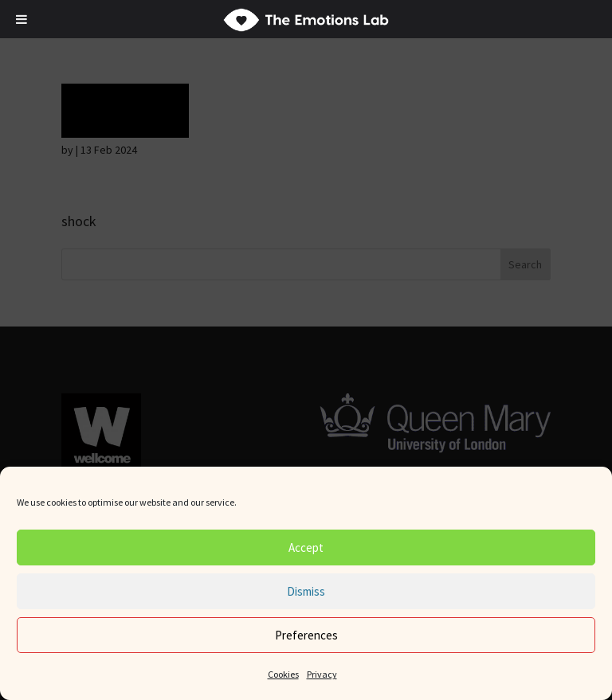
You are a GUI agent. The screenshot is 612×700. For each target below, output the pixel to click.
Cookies (283, 674)
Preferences (306, 635)
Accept (306, 547)
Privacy (322, 674)
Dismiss (306, 591)
